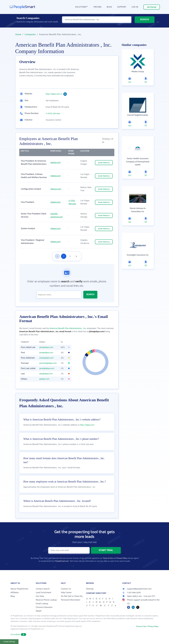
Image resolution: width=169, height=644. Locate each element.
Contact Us (66, 589)
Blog (13, 596)
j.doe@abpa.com (46, 358)
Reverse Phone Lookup (46, 600)
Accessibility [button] (18, 635)
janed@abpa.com (47, 368)
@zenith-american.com (57, 215)
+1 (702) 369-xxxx (72, 202)
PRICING (98, 7)
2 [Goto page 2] (70, 256)
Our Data (40, 596)
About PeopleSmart (19, 589)
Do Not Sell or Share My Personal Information (72, 598)
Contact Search (43, 589)
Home (18, 35)
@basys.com (56, 189)
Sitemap (90, 589)
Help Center (66, 593)
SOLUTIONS (81, 7)
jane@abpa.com (46, 353)
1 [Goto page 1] (64, 256)
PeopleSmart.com (62, 561)
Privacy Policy (122, 558)
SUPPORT (122, 7)
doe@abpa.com (46, 374)
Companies (30, 35)
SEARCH (145, 22)
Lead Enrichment (44, 593)
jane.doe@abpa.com (48, 363)
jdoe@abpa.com (46, 347)
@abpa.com (55, 163)
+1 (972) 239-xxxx (53, 114)
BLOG (109, 7)
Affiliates (15, 593)
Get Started (152, 7)
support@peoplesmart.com (137, 589)
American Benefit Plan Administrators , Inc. (68, 328)
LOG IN (135, 7)
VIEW (104, 163)
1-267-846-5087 (132, 593)
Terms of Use (108, 558)
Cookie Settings (9, 642)
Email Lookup (42, 604)
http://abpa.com (53, 94)
